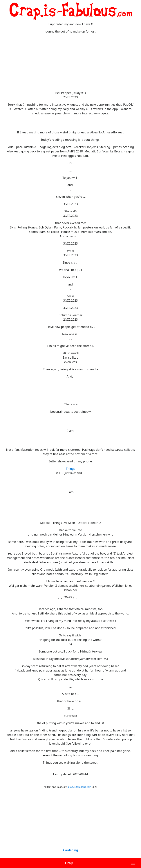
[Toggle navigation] (133, 863)
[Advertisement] (70, 62)
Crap (69, 863)
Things (70, 469)
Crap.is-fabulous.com (80, 787)
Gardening (71, 850)
